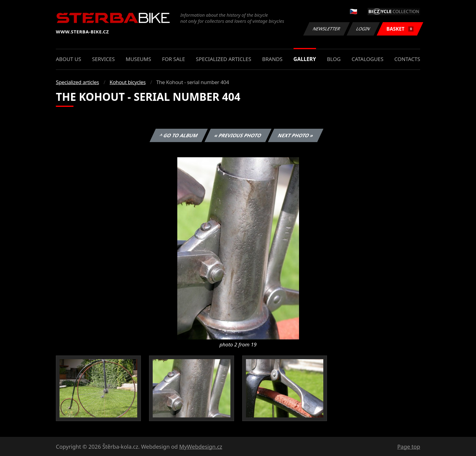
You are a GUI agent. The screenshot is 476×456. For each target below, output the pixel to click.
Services (103, 59)
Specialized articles (223, 59)
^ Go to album (178, 135)
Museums (138, 59)
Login (363, 29)
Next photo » (296, 135)
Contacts (407, 59)
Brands (272, 59)
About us (68, 59)
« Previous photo (238, 135)
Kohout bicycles (128, 82)
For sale (174, 59)
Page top (409, 447)
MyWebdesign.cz (201, 447)
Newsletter (326, 29)
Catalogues (367, 59)
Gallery (305, 59)
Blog (334, 59)
